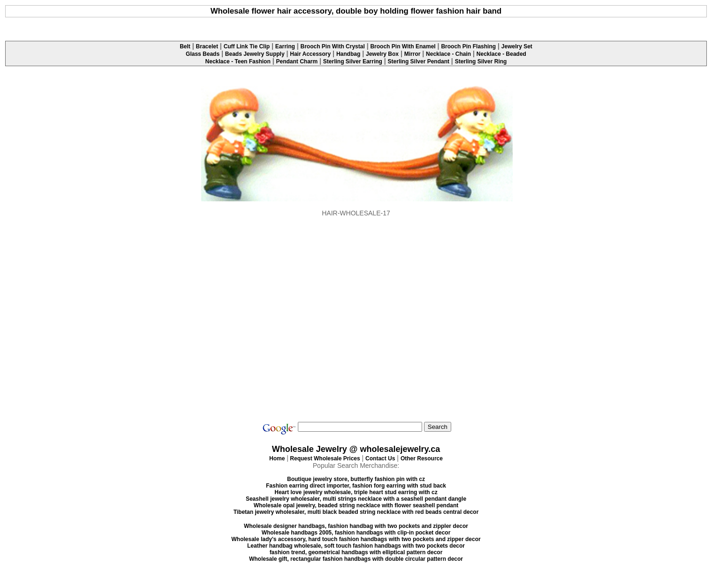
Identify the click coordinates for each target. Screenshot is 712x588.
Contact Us (380, 458)
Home (277, 458)
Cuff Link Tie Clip (247, 46)
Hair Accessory (310, 54)
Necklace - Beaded (501, 54)
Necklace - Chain (448, 54)
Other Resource (422, 458)
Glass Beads (203, 54)
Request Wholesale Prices (325, 458)
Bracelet (207, 46)
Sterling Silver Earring (353, 61)
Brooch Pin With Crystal (333, 46)
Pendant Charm (297, 61)
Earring (285, 46)
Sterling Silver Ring (481, 61)
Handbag (348, 54)
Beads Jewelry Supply (255, 54)
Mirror (413, 54)
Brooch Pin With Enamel (403, 46)
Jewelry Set (517, 46)
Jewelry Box (382, 54)
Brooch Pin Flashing (468, 46)
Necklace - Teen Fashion (238, 61)
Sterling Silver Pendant (419, 61)
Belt (185, 46)
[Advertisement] (356, 26)
